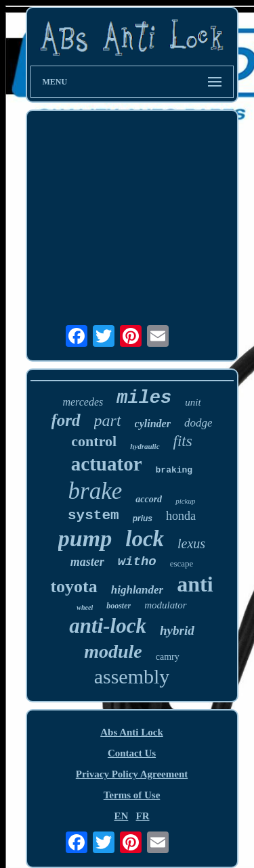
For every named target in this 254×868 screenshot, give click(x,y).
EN (121, 816)
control (94, 441)
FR (143, 816)
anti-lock (108, 626)
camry (168, 657)
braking (174, 470)
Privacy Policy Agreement (132, 774)
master (87, 562)
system (93, 515)
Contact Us (132, 753)
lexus (191, 544)
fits (183, 441)
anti (195, 584)
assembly (132, 676)
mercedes (83, 402)
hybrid (177, 630)
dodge (198, 423)
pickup (185, 501)
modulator (166, 605)
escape (182, 563)
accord (149, 499)
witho (137, 562)
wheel (85, 607)
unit (193, 402)
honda (181, 516)
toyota (73, 586)
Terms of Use (132, 795)
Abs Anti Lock (132, 732)
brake (96, 491)
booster (119, 606)
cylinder (153, 424)
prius (143, 519)
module (113, 651)
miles (144, 398)
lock (145, 539)
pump (85, 538)
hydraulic (145, 446)
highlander (137, 590)
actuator (107, 464)
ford (66, 420)
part (108, 420)
